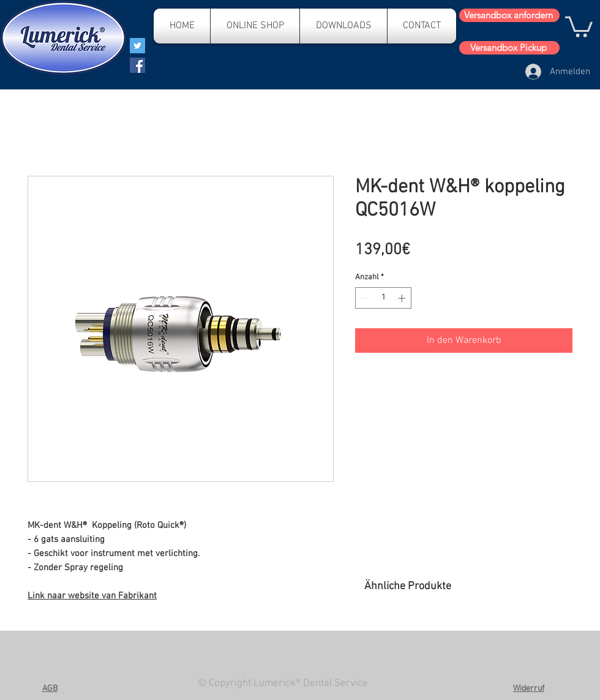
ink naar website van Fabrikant (95, 596)
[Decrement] (364, 298)
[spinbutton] (384, 298)
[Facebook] (137, 65)
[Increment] (403, 298)
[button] (579, 26)
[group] (468, 640)
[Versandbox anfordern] (509, 15)
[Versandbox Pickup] (509, 48)
